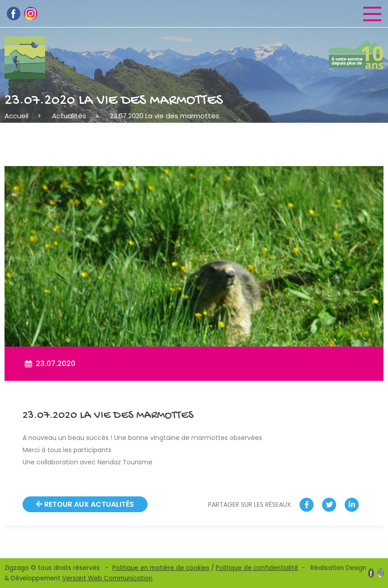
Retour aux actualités (85, 504)
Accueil (16, 116)
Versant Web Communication (107, 578)
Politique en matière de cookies (161, 568)
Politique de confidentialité (257, 568)
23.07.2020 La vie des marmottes (164, 116)
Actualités (69, 116)
